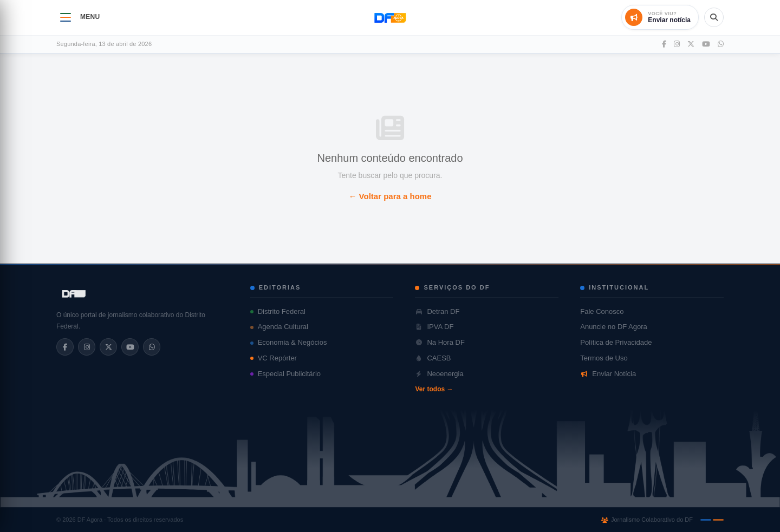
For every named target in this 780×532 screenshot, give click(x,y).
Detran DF (437, 311)
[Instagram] (677, 45)
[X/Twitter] (108, 347)
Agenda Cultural (279, 327)
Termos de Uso (604, 358)
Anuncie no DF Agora (614, 327)
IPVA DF (434, 327)
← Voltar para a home (390, 196)
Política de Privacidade (616, 342)
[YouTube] (706, 45)
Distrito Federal (278, 311)
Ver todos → (434, 389)
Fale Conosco (602, 311)
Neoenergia (439, 374)
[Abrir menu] (66, 17)
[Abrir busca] (714, 17)
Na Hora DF (440, 342)
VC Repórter (274, 358)
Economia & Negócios (289, 342)
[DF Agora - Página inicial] (390, 17)
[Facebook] (664, 45)
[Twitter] (691, 45)
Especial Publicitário (285, 374)
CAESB (433, 358)
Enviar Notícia (608, 374)
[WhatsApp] (721, 45)
